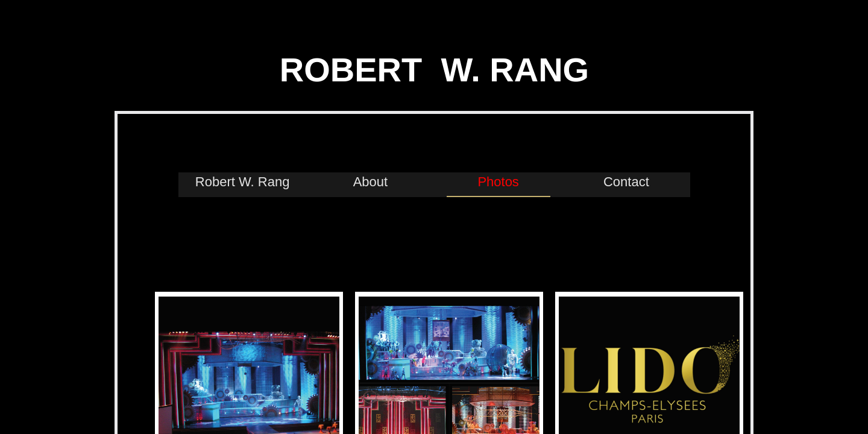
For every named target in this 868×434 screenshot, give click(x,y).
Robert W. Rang (243, 182)
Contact (626, 182)
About (371, 182)
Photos (498, 182)
